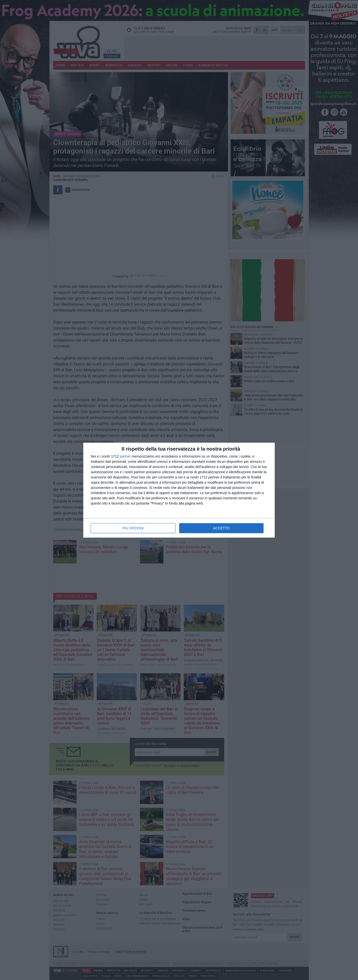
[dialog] (179, 490)
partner (125, 456)
